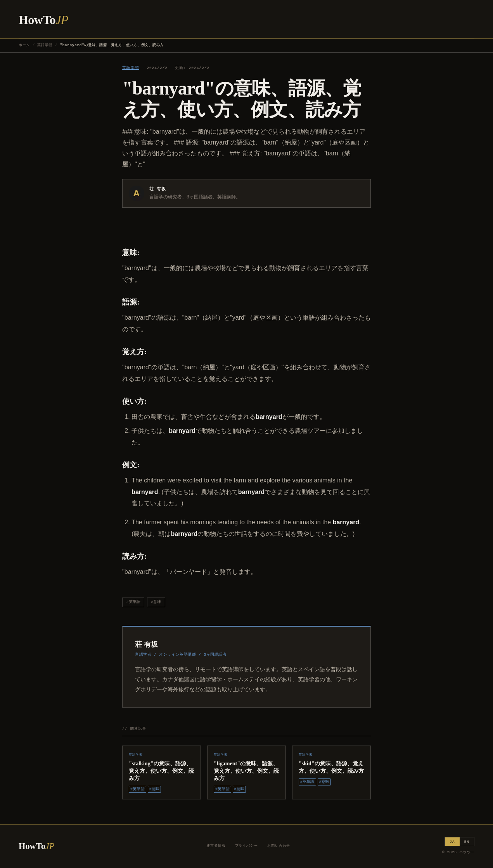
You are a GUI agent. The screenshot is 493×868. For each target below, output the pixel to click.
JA (452, 842)
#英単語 (133, 602)
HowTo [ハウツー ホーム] (43, 20)
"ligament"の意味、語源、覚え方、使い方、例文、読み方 (246, 771)
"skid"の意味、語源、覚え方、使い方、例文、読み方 (331, 767)
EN (467, 842)
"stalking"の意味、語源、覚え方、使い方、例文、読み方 (161, 771)
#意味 (156, 602)
